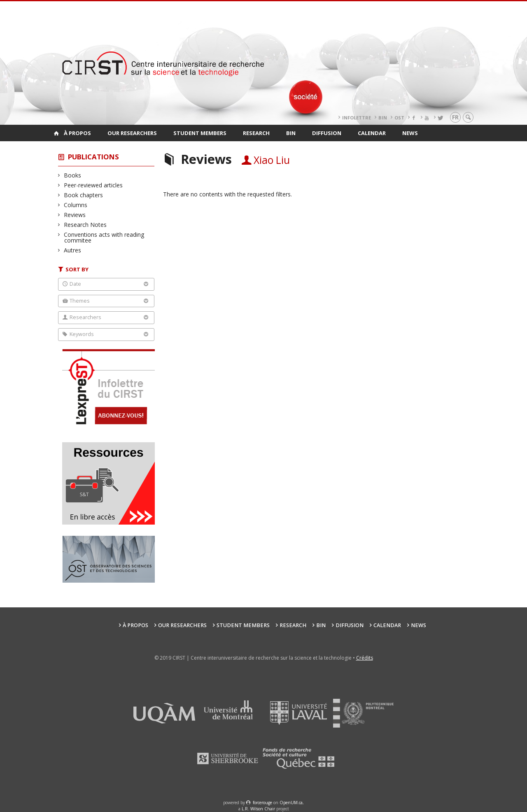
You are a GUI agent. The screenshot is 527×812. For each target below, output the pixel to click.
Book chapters (84, 195)
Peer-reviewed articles (93, 185)
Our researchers (132, 133)
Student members (200, 133)
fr (455, 117)
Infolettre (357, 118)
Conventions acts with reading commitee (104, 237)
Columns (76, 205)
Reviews (75, 215)
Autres (73, 250)
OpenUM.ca (291, 803)
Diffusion (327, 133)
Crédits (365, 658)
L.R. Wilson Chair (258, 809)
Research (256, 133)
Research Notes (85, 225)
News (410, 133)
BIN (383, 118)
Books (73, 175)
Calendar (372, 133)
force (262, 803)
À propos (77, 133)
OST (399, 118)
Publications (93, 157)
